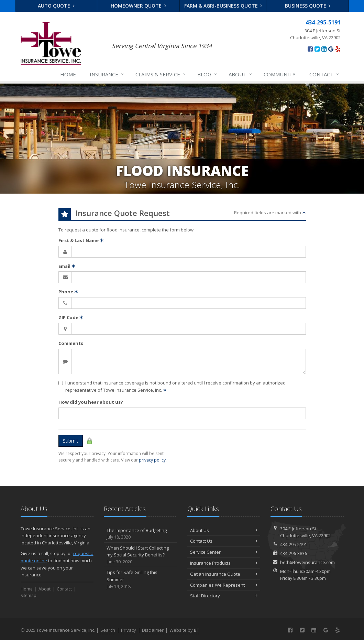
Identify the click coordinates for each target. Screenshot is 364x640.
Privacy (129, 630)
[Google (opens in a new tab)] (331, 49)
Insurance (107, 74)
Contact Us (224, 541)
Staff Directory (224, 596)
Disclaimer (153, 630)
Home (68, 74)
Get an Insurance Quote (224, 574)
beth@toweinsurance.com (307, 562)
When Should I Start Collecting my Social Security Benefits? (140, 555)
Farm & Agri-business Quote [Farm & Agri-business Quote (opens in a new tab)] (223, 6)
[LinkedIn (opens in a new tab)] (324, 49)
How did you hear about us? (91, 402)
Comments (71, 343)
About (241, 74)
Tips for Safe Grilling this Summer (140, 579)
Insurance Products (224, 563)
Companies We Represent (224, 585)
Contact (324, 74)
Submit (71, 441)
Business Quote (308, 6)
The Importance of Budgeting (140, 534)
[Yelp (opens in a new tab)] (338, 49)
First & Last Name (81, 240)
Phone (68, 292)
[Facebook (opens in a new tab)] (310, 49)
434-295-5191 (294, 544)
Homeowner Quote (138, 6)
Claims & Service (161, 74)
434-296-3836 (294, 553)
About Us (224, 530)
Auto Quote (56, 6)
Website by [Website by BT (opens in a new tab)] (184, 630)
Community (280, 74)
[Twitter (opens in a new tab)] (317, 49)
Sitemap (29, 595)
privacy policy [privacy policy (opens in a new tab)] (152, 460)
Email (67, 266)
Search (108, 630)
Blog (207, 74)
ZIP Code (71, 317)
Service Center (224, 552)
